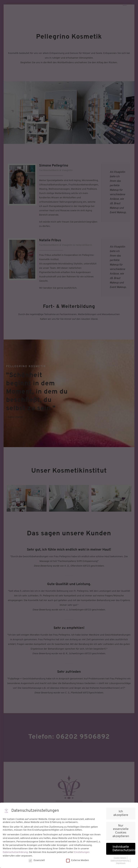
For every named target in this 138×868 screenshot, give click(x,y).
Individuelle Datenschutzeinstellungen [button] (124, 849)
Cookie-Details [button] (120, 858)
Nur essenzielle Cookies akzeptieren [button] (121, 831)
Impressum (121, 863)
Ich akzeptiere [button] (121, 813)
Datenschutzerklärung (15, 852)
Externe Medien (78, 860)
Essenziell (37, 860)
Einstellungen (82, 852)
